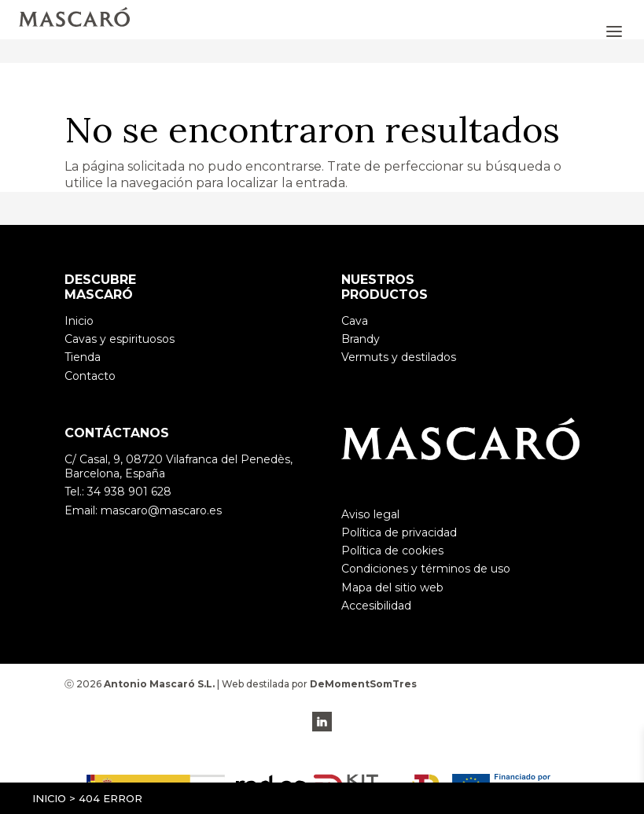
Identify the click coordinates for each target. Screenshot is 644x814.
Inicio (49, 798)
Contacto (90, 376)
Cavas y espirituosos (120, 339)
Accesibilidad (376, 606)
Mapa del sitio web (392, 587)
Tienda (83, 357)
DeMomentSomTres (363, 684)
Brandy (361, 339)
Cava (355, 321)
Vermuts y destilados (399, 357)
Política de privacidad (399, 532)
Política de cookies (392, 551)
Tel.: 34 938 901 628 (118, 492)
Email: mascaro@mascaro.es (143, 510)
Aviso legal (370, 514)
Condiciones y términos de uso (426, 569)
